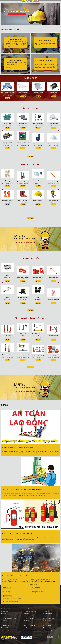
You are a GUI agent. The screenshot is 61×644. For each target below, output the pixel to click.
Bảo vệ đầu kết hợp (47, 621)
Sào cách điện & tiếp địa (48, 613)
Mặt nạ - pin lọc (46, 628)
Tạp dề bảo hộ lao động (6, 625)
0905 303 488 (56, 637)
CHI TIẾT (8, 98)
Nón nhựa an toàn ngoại (48, 616)
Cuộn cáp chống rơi (5, 609)
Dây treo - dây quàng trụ (29, 618)
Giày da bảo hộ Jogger (48, 630)
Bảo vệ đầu (4, 613)
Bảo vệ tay (3, 616)
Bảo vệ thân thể (4, 628)
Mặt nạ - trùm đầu (47, 625)
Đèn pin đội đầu (27, 613)
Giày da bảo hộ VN (28, 609)
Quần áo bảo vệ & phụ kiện (30, 630)
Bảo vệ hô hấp (46, 623)
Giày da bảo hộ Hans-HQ (29, 625)
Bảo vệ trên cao (27, 628)
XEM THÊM (31, 157)
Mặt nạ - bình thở (5, 623)
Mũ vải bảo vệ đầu (28, 616)
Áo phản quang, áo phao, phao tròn (9, 618)
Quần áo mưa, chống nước (49, 618)
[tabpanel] (31, 14)
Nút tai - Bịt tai (46, 611)
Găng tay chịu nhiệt (47, 609)
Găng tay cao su (5, 611)
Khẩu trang (26, 621)
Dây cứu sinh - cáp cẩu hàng (7, 630)
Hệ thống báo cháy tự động (30, 611)
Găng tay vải (4, 621)
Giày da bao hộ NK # (28, 623)
